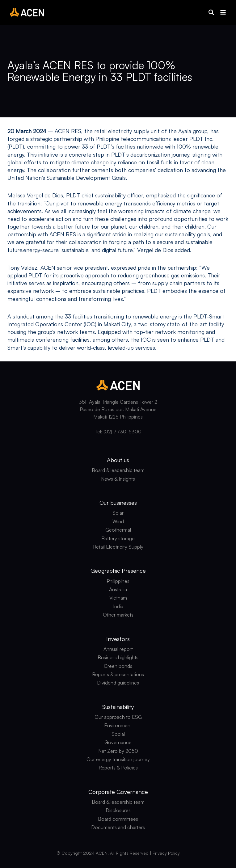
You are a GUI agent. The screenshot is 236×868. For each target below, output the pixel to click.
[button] (211, 12)
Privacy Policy (166, 853)
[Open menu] (223, 12)
